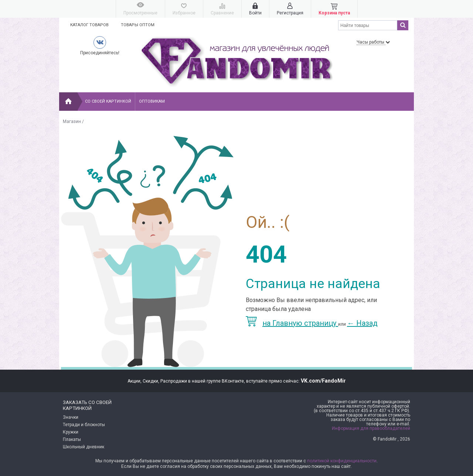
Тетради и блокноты (84, 425)
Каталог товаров (89, 25)
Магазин (72, 121)
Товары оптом (138, 25)
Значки (71, 417)
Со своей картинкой (108, 101)
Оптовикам (152, 101)
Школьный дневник (84, 447)
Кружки (71, 432)
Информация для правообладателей (371, 428)
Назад (362, 323)
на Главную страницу (292, 323)
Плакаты (72, 439)
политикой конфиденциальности (342, 461)
